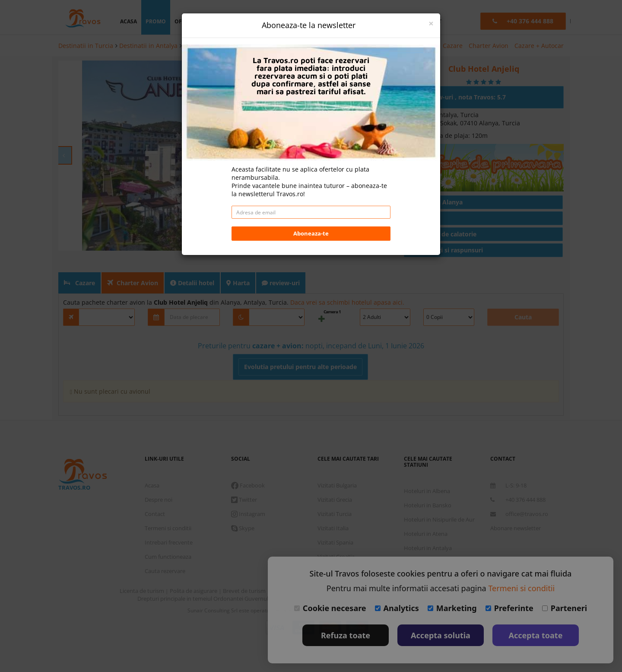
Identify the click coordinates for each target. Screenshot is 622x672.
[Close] (431, 24)
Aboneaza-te (311, 233)
